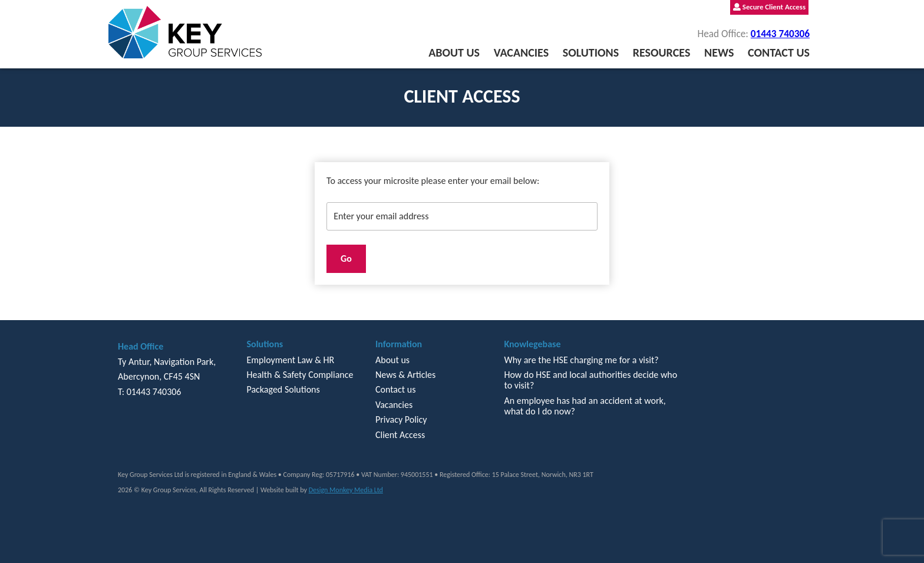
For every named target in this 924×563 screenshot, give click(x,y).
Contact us (779, 52)
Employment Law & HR (290, 360)
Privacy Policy (401, 419)
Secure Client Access (769, 7)
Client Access (400, 435)
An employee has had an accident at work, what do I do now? (585, 406)
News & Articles (405, 375)
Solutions (591, 52)
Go (346, 259)
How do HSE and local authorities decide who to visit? (590, 380)
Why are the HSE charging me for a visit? (581, 360)
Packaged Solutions (283, 389)
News (719, 52)
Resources (662, 52)
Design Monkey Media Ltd (346, 490)
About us (454, 52)
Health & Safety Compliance (300, 375)
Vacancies (521, 52)
